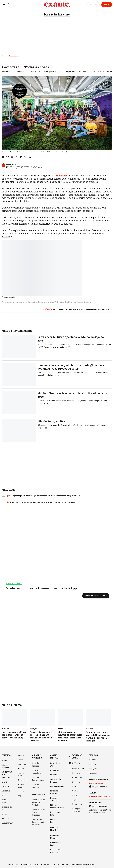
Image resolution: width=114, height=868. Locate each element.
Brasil (4, 782)
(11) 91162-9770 (100, 786)
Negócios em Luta (56, 814)
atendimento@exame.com (100, 796)
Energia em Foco (57, 786)
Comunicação (84, 302)
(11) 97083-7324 (100, 806)
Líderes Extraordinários (57, 806)
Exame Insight (5, 801)
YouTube (93, 760)
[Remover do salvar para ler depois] (30, 157)
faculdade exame (77, 757)
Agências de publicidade (40, 302)
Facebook (93, 773)
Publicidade (61, 302)
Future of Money (22, 786)
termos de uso (26, 864)
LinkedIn (93, 764)
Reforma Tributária (55, 799)
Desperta (76, 782)
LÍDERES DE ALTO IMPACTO (7, 775)
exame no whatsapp (13, 584)
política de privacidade (60, 864)
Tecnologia (22, 780)
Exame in (76, 773)
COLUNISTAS (7, 823)
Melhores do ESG (55, 844)
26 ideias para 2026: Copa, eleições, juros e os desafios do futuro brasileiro (41, 503)
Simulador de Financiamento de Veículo (39, 822)
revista (76, 763)
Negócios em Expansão (56, 851)
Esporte (21, 769)
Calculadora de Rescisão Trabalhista (39, 802)
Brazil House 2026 (56, 765)
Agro (74, 800)
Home (4, 56)
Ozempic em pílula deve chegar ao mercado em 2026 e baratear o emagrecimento (43, 496)
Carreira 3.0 (77, 777)
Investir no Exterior (55, 792)
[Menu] (4, 5)
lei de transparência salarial (82, 864)
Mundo (21, 755)
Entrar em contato (97, 783)
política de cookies (41, 864)
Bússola (53, 775)
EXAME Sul (55, 770)
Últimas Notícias (5, 766)
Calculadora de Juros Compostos (39, 812)
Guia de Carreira (36, 786)
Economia (6, 791)
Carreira (5, 786)
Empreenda (77, 804)
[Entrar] (107, 5)
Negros (72, 302)
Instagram (93, 769)
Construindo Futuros (55, 781)
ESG (4, 795)
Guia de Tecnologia (37, 772)
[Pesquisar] (9, 5)
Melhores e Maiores (55, 837)
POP (20, 796)
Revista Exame (57, 14)
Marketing (22, 764)
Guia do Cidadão (36, 765)
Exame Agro (21, 774)
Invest (4, 814)
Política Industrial (54, 821)
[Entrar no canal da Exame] (96, 596)
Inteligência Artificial (7, 808)
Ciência (21, 792)
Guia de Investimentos (38, 779)
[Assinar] (94, 5)
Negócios (6, 818)
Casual (21, 760)
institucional (14, 864)
